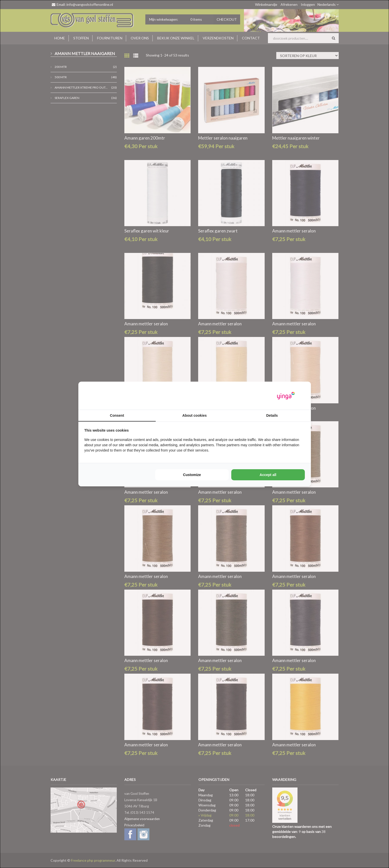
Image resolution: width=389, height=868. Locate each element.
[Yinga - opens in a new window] (286, 396)
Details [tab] (272, 415)
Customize (192, 475)
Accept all (268, 475)
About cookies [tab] (194, 415)
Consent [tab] (117, 415)
